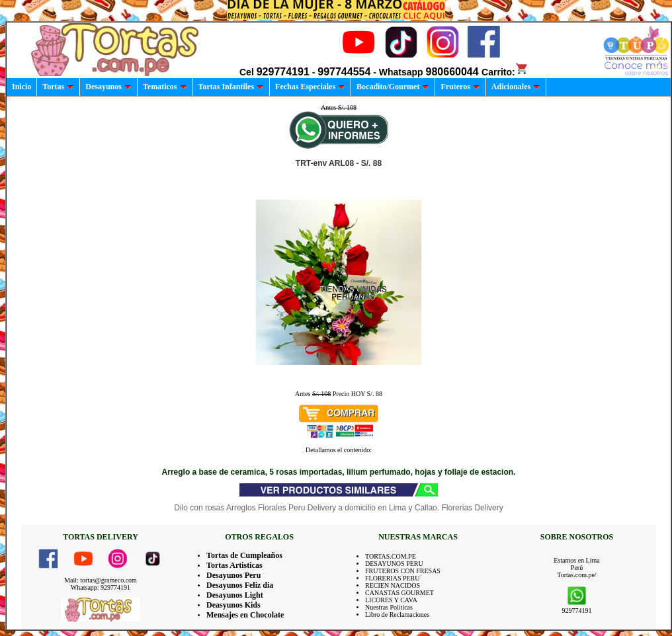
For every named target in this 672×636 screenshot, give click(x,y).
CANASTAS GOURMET (399, 593)
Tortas (58, 87)
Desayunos (108, 87)
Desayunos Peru (233, 575)
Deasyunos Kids (233, 605)
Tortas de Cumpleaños (244, 555)
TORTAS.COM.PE (391, 556)
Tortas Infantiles (231, 87)
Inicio (21, 87)
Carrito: (505, 72)
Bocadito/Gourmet (393, 87)
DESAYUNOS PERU (394, 564)
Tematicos (165, 87)
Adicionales (516, 87)
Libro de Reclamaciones (397, 615)
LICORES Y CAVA (391, 600)
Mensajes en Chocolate (245, 615)
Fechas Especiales (310, 87)
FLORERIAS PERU (393, 578)
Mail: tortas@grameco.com (101, 580)
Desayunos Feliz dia (240, 585)
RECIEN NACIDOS (393, 585)
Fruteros (460, 87)
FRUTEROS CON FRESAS (403, 571)
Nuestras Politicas (389, 607)
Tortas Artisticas (234, 565)
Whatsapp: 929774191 (101, 587)
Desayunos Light (235, 595)
